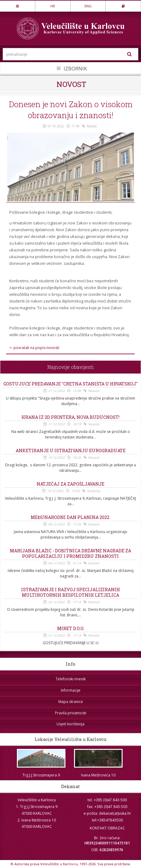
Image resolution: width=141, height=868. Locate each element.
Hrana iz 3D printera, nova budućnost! (70, 417)
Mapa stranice (71, 702)
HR (53, 6)
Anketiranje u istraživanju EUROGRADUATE (71, 451)
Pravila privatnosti (71, 713)
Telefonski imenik (71, 679)
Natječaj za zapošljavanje (70, 484)
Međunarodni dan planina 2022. (70, 517)
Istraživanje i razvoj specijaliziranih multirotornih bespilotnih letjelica (71, 592)
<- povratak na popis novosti (34, 348)
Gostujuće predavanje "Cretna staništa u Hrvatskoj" (70, 384)
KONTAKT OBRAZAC (107, 828)
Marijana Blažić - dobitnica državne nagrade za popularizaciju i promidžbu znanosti (70, 554)
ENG (88, 6)
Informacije (71, 690)
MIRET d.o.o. (71, 629)
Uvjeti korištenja (70, 724)
